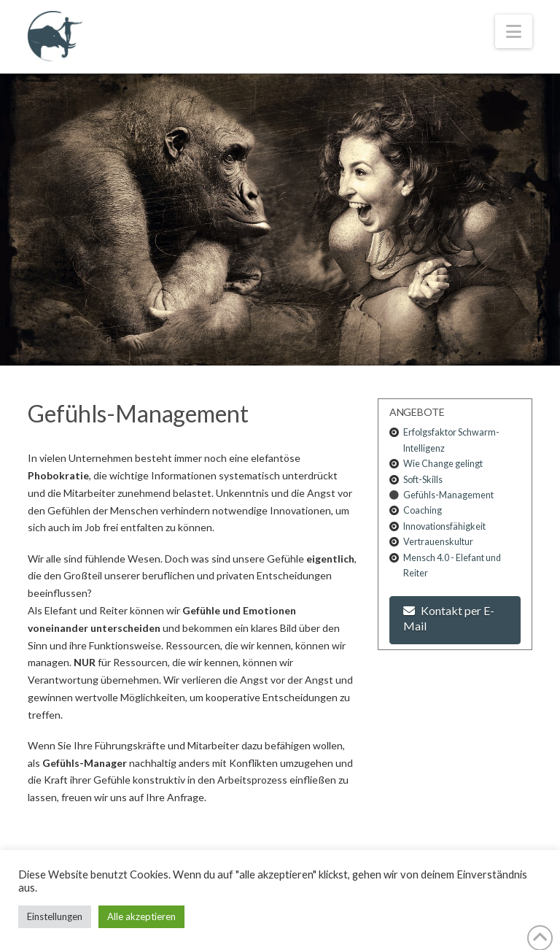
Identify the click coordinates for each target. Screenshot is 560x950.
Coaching (423, 510)
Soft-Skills (423, 480)
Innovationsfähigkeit (444, 526)
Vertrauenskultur (438, 542)
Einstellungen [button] (55, 916)
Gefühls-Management (448, 495)
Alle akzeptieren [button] (141, 916)
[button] (514, 31)
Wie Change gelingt (443, 464)
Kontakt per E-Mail (449, 618)
